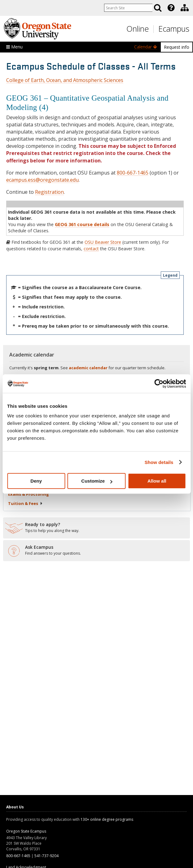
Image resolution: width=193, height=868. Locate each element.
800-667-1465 (133, 173)
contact (91, 249)
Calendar (146, 47)
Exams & (29, 494)
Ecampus (174, 29)
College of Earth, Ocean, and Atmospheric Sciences (65, 80)
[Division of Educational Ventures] (185, 8)
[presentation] (171, 8)
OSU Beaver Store (103, 242)
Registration (49, 192)
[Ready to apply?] (97, 528)
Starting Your (33, 484)
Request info (177, 47)
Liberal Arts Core (35, 449)
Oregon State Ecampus (26, 831)
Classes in (29, 457)
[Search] (158, 8)
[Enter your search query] (127, 8)
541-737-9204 (46, 856)
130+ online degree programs (107, 819)
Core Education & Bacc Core (45, 442)
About (24, 475)
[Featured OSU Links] (171, 8)
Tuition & (25, 503)
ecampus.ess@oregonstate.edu (42, 180)
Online (138, 29)
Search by (28, 412)
